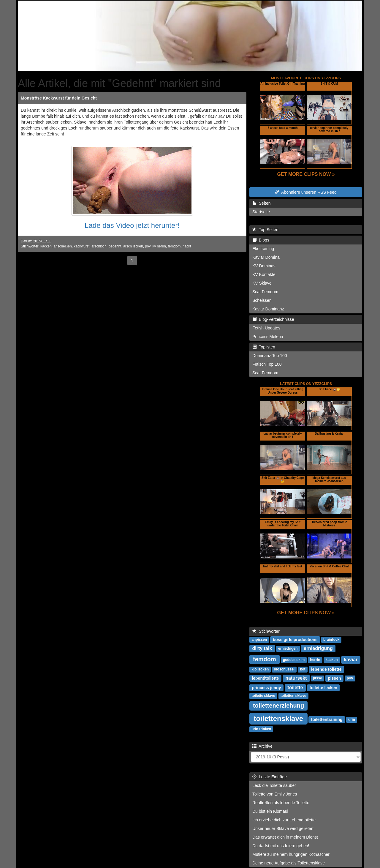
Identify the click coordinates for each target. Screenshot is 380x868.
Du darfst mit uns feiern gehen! (281, 846)
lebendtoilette (265, 678)
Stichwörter (266, 631)
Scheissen (262, 300)
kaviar (351, 660)
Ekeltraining (263, 249)
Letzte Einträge (270, 777)
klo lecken (260, 670)
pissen (334, 678)
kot (303, 670)
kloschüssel (284, 670)
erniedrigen (288, 649)
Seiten (261, 203)
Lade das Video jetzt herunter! (132, 225)
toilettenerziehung (278, 706)
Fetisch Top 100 (267, 364)
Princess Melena (268, 337)
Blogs (261, 240)
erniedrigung (318, 648)
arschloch (99, 246)
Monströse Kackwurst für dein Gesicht (59, 98)
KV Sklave (262, 283)
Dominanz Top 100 (270, 356)
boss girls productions (295, 640)
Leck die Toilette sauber (274, 785)
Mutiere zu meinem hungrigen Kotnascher (291, 854)
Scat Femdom (265, 292)
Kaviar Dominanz (268, 309)
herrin (315, 660)
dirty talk (262, 648)
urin (352, 720)
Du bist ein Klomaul (270, 811)
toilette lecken (323, 688)
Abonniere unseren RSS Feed (306, 192)
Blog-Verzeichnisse (273, 319)
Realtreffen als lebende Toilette (281, 803)
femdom (174, 246)
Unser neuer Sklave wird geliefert (283, 828)
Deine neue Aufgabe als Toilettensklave (289, 863)
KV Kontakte (264, 274)
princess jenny (266, 688)
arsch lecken (133, 246)
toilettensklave (278, 718)
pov (148, 246)
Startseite (261, 212)
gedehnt (115, 246)
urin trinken (261, 729)
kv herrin (159, 246)
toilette (295, 688)
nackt (187, 246)
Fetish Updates (266, 328)
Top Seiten (265, 230)
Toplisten (264, 347)
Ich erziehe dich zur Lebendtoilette (284, 820)
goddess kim (294, 660)
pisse (318, 678)
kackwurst (81, 246)
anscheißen (62, 246)
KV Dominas (264, 266)
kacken (46, 246)
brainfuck (331, 640)
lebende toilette (326, 669)
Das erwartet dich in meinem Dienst (285, 837)
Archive (262, 746)
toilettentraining (327, 719)
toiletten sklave (293, 696)
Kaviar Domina (266, 257)
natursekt (296, 678)
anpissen (259, 640)
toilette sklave (263, 696)
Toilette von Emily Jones (275, 794)
